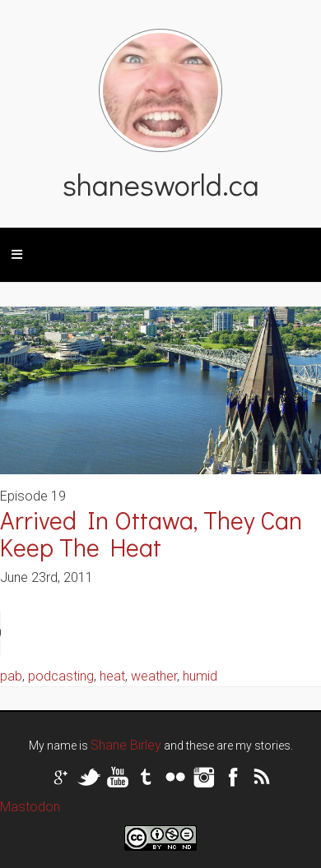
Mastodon (30, 807)
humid (200, 676)
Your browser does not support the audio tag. (123, 633)
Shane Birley (126, 745)
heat (112, 676)
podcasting (61, 676)
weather (154, 676)
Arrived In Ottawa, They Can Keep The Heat (151, 533)
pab (11, 676)
